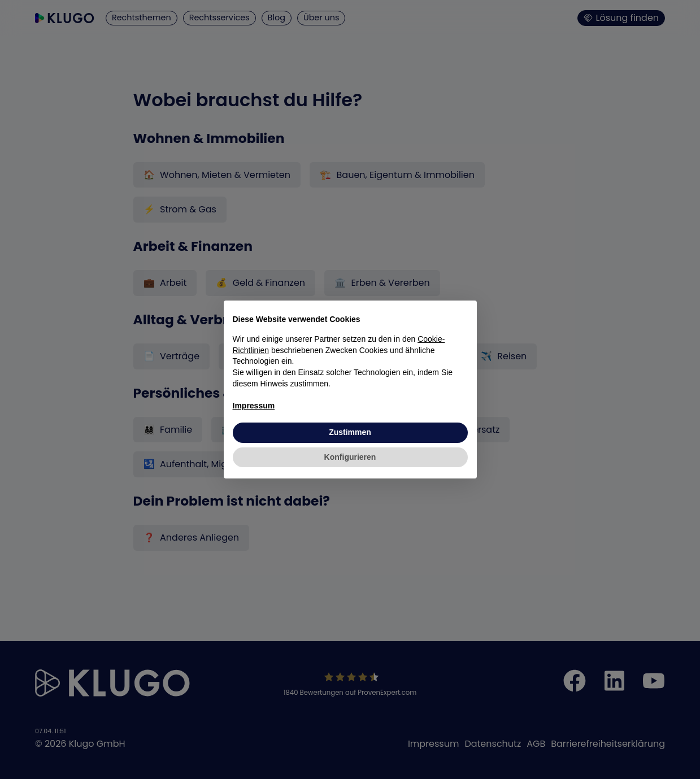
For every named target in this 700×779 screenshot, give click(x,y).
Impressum (254, 406)
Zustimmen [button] (350, 432)
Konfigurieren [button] (350, 457)
